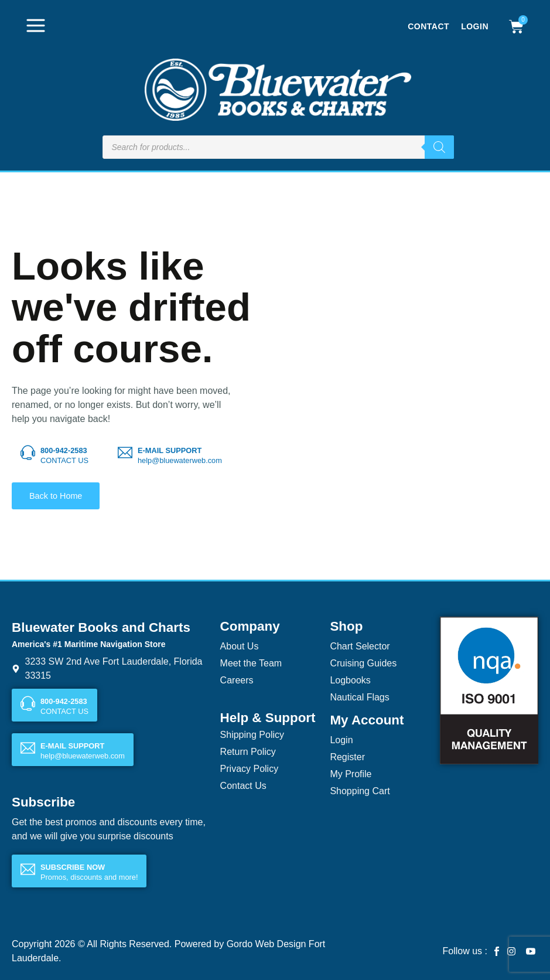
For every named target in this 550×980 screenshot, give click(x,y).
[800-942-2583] (28, 453)
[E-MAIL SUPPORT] (125, 453)
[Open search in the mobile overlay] (278, 147)
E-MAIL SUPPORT (170, 450)
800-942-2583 (64, 450)
